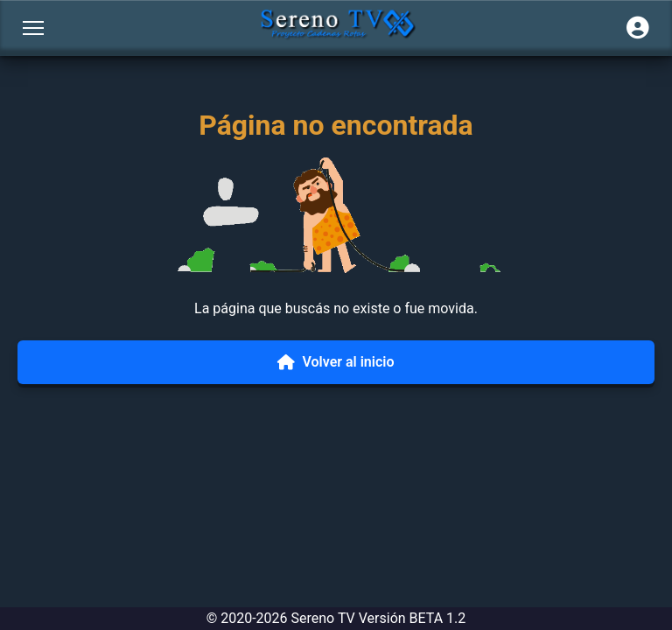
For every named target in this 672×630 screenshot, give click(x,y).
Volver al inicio (336, 362)
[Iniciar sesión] (638, 28)
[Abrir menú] (33, 28)
